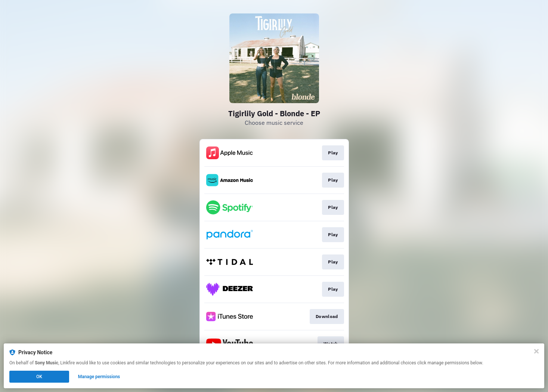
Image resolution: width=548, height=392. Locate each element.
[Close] (536, 351)
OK (39, 377)
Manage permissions (99, 377)
